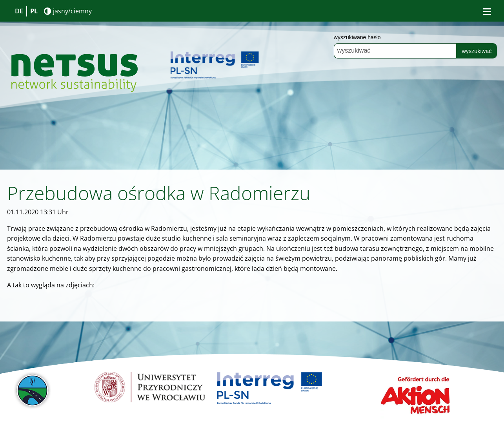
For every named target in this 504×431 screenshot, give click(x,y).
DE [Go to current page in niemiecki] (19, 11)
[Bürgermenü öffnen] (487, 11)
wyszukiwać (477, 51)
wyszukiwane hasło (357, 37)
